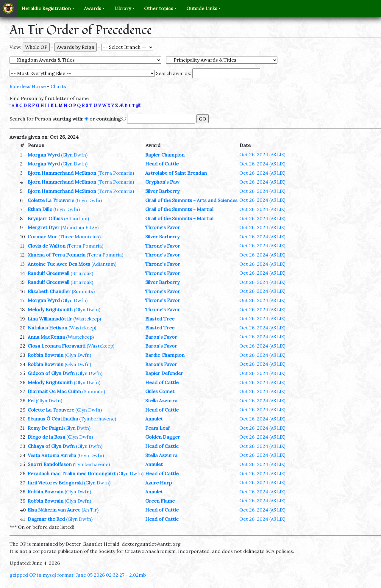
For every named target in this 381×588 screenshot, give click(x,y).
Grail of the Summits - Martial (179, 209)
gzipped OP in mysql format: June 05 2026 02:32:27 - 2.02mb (78, 575)
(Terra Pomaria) (116, 173)
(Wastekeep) (87, 319)
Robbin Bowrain (46, 355)
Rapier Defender (164, 373)
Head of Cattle (162, 164)
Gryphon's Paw (162, 182)
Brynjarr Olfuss (45, 218)
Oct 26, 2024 (262, 154)
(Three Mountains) (79, 237)
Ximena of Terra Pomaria (57, 255)
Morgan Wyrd (44, 155)
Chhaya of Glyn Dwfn (51, 446)
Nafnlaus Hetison (47, 328)
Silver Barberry (162, 191)
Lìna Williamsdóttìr (50, 319)
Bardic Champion (165, 355)
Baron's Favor (161, 337)
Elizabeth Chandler (49, 291)
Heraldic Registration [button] (46, 8)
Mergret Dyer (44, 227)
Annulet (154, 419)
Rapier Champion (165, 155)
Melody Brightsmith (50, 309)
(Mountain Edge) (80, 227)
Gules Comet (160, 391)
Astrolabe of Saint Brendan (176, 173)
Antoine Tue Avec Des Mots (59, 264)
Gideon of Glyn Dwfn (51, 373)
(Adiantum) (76, 218)
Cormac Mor (42, 237)
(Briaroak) (82, 273)
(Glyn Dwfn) (74, 155)
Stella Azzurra (161, 401)
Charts (58, 86)
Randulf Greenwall (49, 273)
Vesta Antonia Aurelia (52, 455)
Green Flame (160, 501)
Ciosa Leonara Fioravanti (57, 346)
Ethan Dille (40, 209)
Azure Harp (159, 483)
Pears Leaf (157, 428)
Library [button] (123, 8)
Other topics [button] (159, 8)
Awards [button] (93, 8)
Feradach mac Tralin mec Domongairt (72, 473)
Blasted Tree (160, 319)
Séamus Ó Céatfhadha (53, 419)
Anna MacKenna (46, 337)
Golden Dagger (163, 437)
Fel (31, 401)
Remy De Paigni (45, 428)
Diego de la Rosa (46, 437)
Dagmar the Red (46, 519)
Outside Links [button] (202, 8)
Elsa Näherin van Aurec (54, 510)
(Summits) (83, 291)
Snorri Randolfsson (50, 464)
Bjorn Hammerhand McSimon (62, 173)
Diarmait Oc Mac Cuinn (54, 391)
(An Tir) (90, 510)
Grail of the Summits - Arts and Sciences (191, 200)
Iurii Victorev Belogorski (55, 483)
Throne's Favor (163, 227)
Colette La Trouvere (51, 200)
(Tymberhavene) (98, 419)
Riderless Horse (28, 86)
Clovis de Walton (47, 246)
